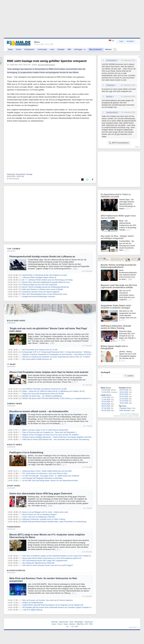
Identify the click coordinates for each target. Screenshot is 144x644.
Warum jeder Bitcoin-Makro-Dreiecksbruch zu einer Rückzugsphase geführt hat (52, 558)
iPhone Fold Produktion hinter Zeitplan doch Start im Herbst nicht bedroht (49, 372)
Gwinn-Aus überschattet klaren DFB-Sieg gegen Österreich (41, 494)
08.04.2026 (106, 406)
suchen (129, 376)
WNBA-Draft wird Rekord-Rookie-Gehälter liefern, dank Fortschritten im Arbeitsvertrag (54, 522)
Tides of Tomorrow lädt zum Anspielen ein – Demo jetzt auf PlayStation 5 (49, 432)
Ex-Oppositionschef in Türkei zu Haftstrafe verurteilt (116, 196)
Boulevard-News (16, 321)
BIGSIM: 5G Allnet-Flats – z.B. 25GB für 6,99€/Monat (42, 396)
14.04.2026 (106, 390)
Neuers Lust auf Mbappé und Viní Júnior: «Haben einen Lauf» (45, 512)
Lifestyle (61, 49)
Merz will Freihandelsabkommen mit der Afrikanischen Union (45, 294)
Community (42, 49)
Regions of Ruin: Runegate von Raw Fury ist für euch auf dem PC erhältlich (50, 435)
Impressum (89, 622)
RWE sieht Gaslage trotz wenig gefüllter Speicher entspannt (47, 61)
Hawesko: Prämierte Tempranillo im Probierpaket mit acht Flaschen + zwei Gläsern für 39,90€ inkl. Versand (62, 354)
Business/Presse (16, 570)
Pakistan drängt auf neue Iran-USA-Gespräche (40, 285)
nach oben (133, 627)
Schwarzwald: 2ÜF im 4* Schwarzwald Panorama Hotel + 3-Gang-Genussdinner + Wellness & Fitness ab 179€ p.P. (65, 352)
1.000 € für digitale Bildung (32, 610)
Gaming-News (14, 403)
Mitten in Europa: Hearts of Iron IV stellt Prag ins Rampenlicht (45, 430)
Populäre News (125, 408)
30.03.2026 (124, 403)
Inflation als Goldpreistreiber (33, 603)
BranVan (109, 96)
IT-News (11, 364)
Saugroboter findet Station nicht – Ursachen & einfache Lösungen (117, 307)
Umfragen (80, 49)
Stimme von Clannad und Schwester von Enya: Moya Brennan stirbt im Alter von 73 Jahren (56, 357)
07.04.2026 (106, 408)
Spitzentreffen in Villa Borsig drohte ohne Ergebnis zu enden (45, 275)
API (86, 624)
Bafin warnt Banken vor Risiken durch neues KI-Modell (43, 289)
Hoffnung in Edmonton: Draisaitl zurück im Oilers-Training (44, 519)
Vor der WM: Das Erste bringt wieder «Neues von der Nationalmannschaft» (50, 481)
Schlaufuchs (29, 49)
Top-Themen (14, 249)
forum (137, 147)
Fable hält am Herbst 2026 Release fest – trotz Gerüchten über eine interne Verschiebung (56, 440)
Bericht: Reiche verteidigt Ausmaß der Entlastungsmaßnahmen (46, 287)
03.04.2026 (124, 394)
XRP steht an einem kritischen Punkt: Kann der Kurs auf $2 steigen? (48, 565)
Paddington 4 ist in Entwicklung (26, 452)
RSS (91, 624)
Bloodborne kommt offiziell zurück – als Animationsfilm (39, 411)
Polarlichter (110, 85)
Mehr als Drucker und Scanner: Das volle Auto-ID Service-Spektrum (48, 600)
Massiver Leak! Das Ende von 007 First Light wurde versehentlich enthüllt (119, 286)
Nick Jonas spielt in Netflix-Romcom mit (37, 359)
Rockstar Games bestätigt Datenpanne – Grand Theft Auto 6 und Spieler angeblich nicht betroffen (59, 437)
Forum (19, 49)
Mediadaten (79, 622)
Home (54, 624)
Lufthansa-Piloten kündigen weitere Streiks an (39, 278)
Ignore (130, 416)
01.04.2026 (124, 399)
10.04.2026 (106, 402)
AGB (71, 622)
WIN (69, 49)
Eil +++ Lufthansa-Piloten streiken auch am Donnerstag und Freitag (47, 280)
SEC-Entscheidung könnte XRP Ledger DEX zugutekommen (45, 561)
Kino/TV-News (14, 445)
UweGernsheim (112, 112)
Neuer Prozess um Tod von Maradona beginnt (39, 514)
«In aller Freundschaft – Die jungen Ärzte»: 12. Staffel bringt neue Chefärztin (51, 476)
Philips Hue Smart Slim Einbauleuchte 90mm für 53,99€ (43, 394)
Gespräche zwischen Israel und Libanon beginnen (41, 292)
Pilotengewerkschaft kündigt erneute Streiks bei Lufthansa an (42, 257)
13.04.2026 (106, 392)
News (10, 49)
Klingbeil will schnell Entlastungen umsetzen (39, 297)
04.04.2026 (124, 392)
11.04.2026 (106, 400)
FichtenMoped (111, 60)
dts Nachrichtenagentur (46, 65)
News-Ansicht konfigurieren (130, 414)
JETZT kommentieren (119, 143)
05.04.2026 (124, 390)
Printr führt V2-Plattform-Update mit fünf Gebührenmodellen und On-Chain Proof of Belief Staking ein (60, 556)
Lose (52, 49)
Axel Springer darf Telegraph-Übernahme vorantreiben (42, 478)
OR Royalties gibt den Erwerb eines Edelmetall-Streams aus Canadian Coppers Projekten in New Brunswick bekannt (66, 607)
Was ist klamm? (96, 49)
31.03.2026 (124, 401)
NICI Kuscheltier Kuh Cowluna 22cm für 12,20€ (40, 350)
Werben (108, 49)
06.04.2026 (106, 411)
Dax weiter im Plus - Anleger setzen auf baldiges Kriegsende (117, 237)
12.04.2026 (106, 397)
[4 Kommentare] (13, 179)
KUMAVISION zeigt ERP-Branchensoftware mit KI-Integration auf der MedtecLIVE (53, 605)
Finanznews (14, 527)
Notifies (137, 416)
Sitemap (54, 622)
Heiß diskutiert (125, 411)
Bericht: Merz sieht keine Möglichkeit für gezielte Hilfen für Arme (46, 282)
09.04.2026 (106, 404)
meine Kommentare (120, 416)
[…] (72, 269)
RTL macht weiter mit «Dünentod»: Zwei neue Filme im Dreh (45, 473)
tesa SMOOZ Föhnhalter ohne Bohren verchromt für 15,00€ (44, 389)
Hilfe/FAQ (80, 624)
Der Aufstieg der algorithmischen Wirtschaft (38, 563)
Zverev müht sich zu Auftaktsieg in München (39, 517)
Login (121, 41)
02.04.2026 (124, 396)
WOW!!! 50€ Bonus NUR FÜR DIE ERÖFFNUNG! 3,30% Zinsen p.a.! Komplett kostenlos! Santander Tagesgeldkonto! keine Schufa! (71, 398)
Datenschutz (63, 622)
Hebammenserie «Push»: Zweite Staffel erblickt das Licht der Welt (47, 471)
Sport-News (14, 486)
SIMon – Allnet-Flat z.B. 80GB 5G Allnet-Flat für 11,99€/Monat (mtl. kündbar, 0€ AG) (53, 391)
